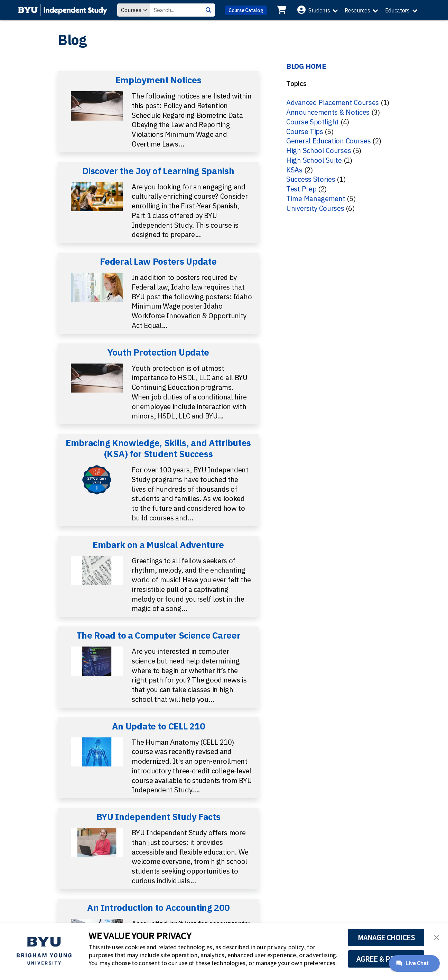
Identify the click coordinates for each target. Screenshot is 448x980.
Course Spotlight (312, 122)
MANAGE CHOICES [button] (386, 937)
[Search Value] (176, 10)
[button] (437, 937)
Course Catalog (246, 10)
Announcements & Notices (328, 112)
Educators (397, 10)
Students (319, 10)
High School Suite (314, 160)
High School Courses (319, 150)
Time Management (316, 199)
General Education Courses (329, 141)
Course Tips (305, 131)
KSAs (294, 170)
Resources (357, 10)
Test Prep (301, 189)
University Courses (315, 208)
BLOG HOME (306, 66)
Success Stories (311, 179)
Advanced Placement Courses (333, 102)
